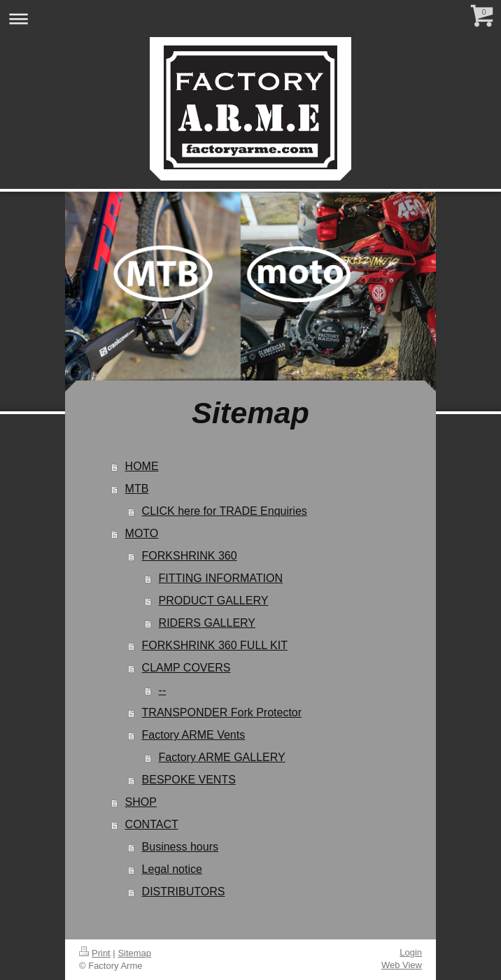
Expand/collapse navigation (250, 19)
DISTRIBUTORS (184, 892)
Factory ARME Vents (194, 735)
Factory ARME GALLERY (222, 757)
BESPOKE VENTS (189, 780)
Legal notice (172, 869)
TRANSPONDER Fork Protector (222, 712)
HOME (142, 466)
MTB (137, 489)
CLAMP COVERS (186, 668)
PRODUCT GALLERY (214, 601)
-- (163, 690)
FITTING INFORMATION (221, 578)
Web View (402, 965)
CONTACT (152, 824)
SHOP (141, 802)
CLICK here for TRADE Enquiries (225, 511)
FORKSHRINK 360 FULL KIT (215, 645)
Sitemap (134, 953)
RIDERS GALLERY (207, 623)
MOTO (142, 533)
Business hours (180, 847)
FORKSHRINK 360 (190, 556)
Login (411, 952)
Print (95, 953)
